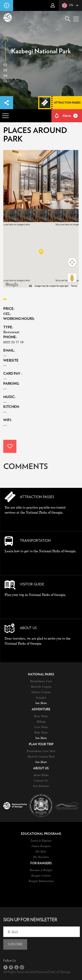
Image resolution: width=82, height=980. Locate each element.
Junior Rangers (41, 846)
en (68, 5)
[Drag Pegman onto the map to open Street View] (72, 278)
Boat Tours (41, 716)
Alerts (70, 116)
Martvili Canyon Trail (41, 756)
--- (5, 365)
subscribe (15, 944)
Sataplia (41, 697)
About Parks (41, 775)
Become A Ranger (41, 870)
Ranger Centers (41, 875)
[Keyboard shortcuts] (30, 286)
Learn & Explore (41, 840)
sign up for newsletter (30, 920)
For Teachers (41, 857)
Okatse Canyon (41, 692)
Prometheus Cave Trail (41, 751)
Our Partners (41, 786)
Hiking (41, 721)
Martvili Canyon (41, 687)
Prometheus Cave (41, 681)
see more (41, 703)
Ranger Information (41, 881)
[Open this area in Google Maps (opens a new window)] (12, 285)
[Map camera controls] (72, 262)
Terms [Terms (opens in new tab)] (74, 286)
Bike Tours (41, 732)
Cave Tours (41, 727)
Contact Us (41, 780)
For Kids (41, 851)
